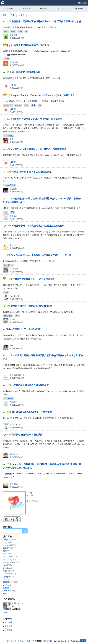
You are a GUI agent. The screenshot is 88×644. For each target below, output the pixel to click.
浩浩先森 (13, 189)
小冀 (11, 139)
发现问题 (8, 626)
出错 (27, 105)
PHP (17, 316)
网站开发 (10, 548)
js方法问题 (9, 398)
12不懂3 (13, 85)
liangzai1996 (15, 425)
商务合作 (31, 641)
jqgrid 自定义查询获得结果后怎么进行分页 (28, 45)
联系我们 (22, 641)
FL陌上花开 (14, 296)
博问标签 (62, 9)
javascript (10, 559)
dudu (5, 612)
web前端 (9, 574)
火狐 (13, 32)
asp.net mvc (11, 562)
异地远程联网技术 (17, 375)
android (9, 591)
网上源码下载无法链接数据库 (26, 72)
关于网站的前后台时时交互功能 (27, 435)
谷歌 (20, 32)
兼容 (6, 32)
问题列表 (9, 9)
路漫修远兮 (14, 484)
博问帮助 (8, 622)
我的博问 (44, 9)
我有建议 (8, 630)
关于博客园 (12, 641)
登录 (80, 3)
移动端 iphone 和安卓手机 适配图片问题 (32, 172)
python (9, 588)
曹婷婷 (12, 319)
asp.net (18, 105)
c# (7, 542)
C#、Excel (9, 265)
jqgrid (6, 59)
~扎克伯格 (14, 269)
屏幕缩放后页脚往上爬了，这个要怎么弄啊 (34, 279)
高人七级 (16, 606)
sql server (10, 557)
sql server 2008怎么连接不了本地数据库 (32, 412)
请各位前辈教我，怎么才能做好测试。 (25, 329)
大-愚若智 (14, 454)
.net (7, 565)
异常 (34, 105)
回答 (12, 15)
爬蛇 (11, 346)
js (6, 579)
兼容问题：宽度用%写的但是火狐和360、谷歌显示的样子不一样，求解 (46, 21)
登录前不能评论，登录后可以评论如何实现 (31, 306)
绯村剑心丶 (14, 245)
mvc (6, 212)
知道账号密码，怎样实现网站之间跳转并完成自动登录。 (39, 226)
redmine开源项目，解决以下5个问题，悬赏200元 (37, 119)
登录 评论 (8, 316)
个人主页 (79, 9)
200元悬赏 (8, 136)
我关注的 (26, 9)
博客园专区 (11, 582)
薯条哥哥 (13, 35)
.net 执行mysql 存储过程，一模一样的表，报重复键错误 (38, 149)
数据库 (9, 551)
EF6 (13, 212)
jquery (8, 577)
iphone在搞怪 (10, 185)
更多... (6, 594)
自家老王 (13, 402)
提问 (4, 15)
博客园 (49, 641)
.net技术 (10, 540)
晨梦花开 (13, 216)
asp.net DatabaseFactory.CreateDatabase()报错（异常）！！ (44, 95)
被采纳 (22, 15)
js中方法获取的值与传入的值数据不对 (30, 385)
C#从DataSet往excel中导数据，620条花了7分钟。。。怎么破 (41, 255)
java (8, 554)
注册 (85, 3)
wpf (7, 585)
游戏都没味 (14, 62)
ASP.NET (8, 105)
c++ (7, 568)
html (6, 292)
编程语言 (10, 571)
